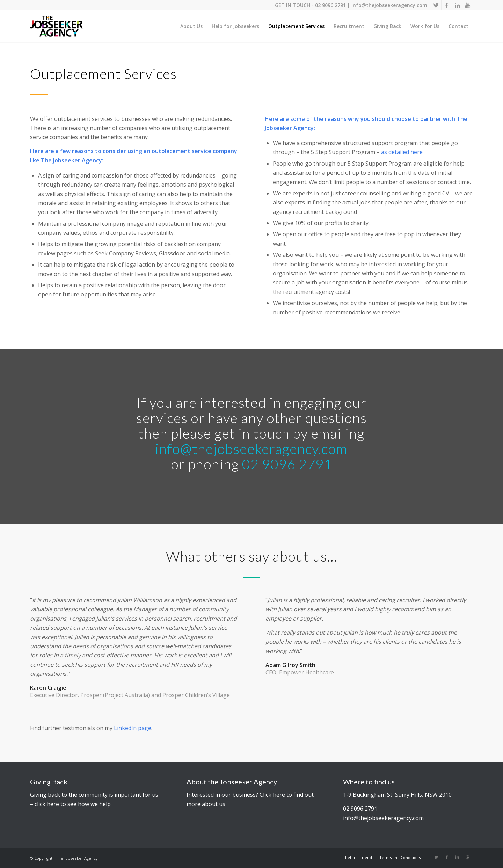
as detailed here (402, 152)
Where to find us (369, 782)
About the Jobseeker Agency (232, 782)
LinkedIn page (133, 728)
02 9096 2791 (330, 5)
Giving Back (49, 782)
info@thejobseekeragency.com (389, 5)
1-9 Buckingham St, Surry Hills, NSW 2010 (397, 795)
